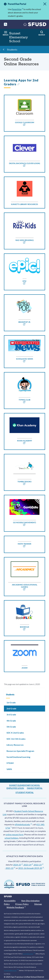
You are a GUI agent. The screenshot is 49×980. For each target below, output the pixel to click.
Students (12, 50)
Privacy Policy (22, 904)
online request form (15, 834)
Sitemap (38, 904)
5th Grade (11, 727)
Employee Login (15, 788)
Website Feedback (16, 907)
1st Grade (11, 702)
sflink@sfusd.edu (23, 824)
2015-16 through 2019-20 (31, 868)
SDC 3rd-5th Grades (16, 739)
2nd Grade (11, 708)
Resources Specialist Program (20, 751)
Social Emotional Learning (18, 757)
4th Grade (11, 721)
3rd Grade (11, 714)
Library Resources (15, 745)
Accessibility (10, 901)
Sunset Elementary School (24, 785)
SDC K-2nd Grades (15, 733)
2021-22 (10, 868)
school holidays (11, 838)
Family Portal (35, 788)
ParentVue (17, 9)
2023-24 (28, 865)
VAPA (9, 769)
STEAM (10, 763)
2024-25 (18, 865)
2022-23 (38, 865)
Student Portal (25, 792)
